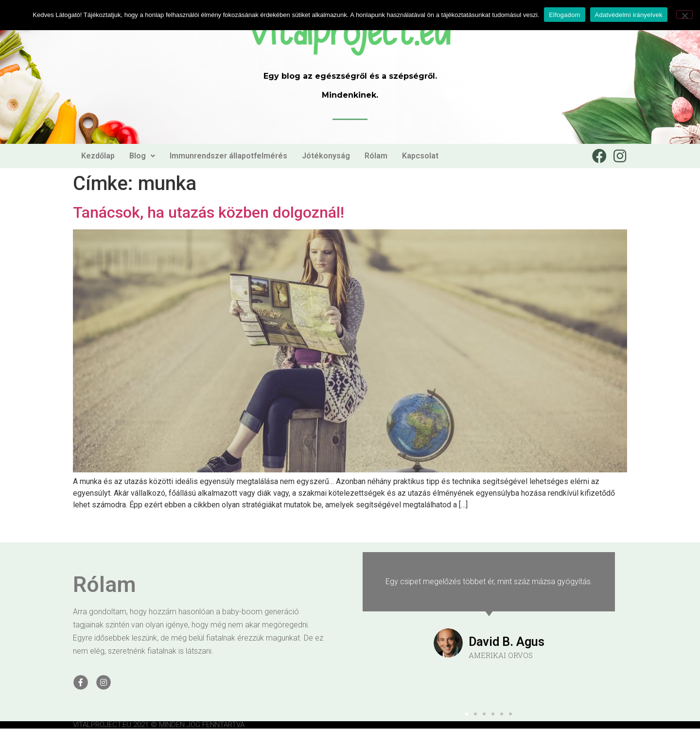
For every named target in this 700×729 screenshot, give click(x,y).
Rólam (376, 156)
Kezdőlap (98, 156)
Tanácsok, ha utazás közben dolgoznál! (209, 212)
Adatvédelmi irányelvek (629, 15)
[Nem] (684, 15)
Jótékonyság (326, 156)
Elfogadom (564, 15)
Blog (142, 156)
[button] (467, 714)
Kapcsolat (420, 156)
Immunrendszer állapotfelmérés (228, 156)
